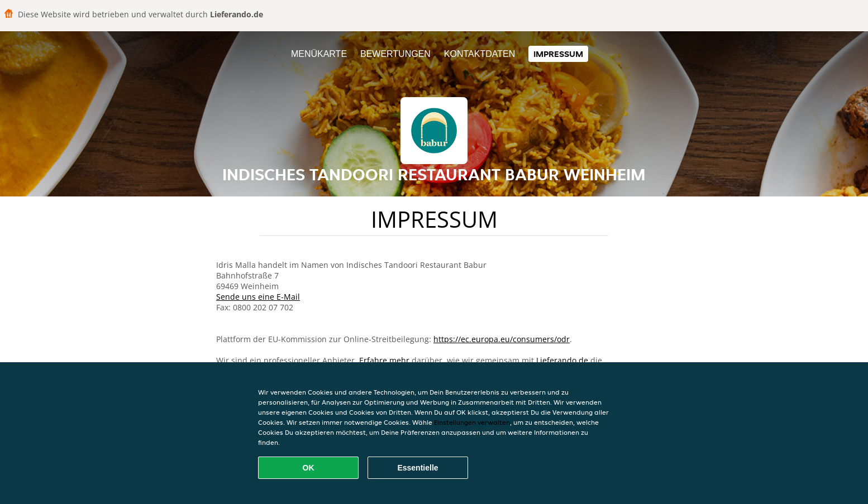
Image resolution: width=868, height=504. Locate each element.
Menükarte (319, 54)
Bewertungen (395, 54)
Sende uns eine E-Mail (258, 297)
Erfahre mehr (384, 360)
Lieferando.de (562, 360)
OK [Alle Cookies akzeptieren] (309, 468)
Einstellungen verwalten (472, 422)
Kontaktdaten (480, 54)
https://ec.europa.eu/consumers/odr (502, 339)
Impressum (558, 54)
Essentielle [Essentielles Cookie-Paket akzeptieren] (418, 468)
